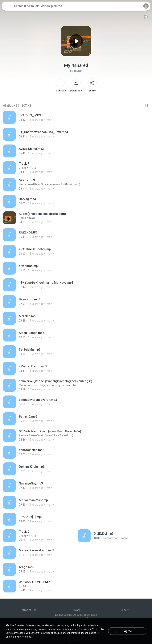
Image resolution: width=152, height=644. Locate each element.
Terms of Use (28, 610)
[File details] (40, 118)
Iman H (78, 71)
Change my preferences (18, 637)
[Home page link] (7, 6)
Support (124, 610)
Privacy (76, 610)
